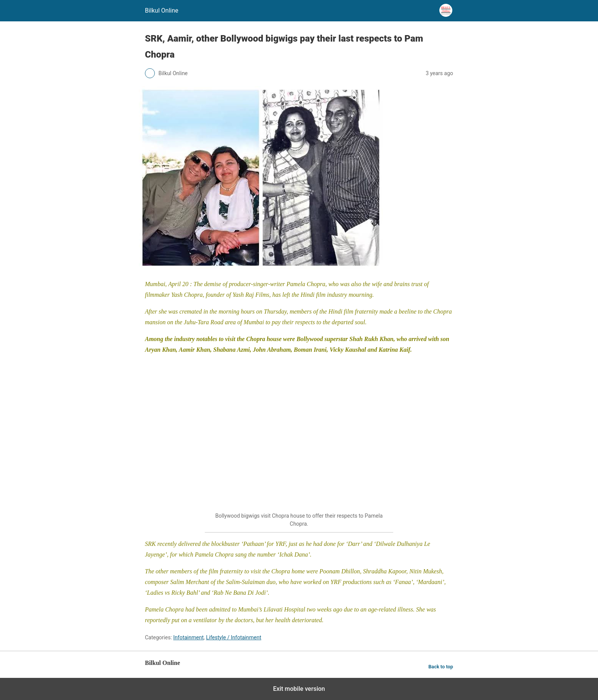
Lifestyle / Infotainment (234, 637)
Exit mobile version (299, 689)
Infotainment (188, 637)
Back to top (441, 667)
